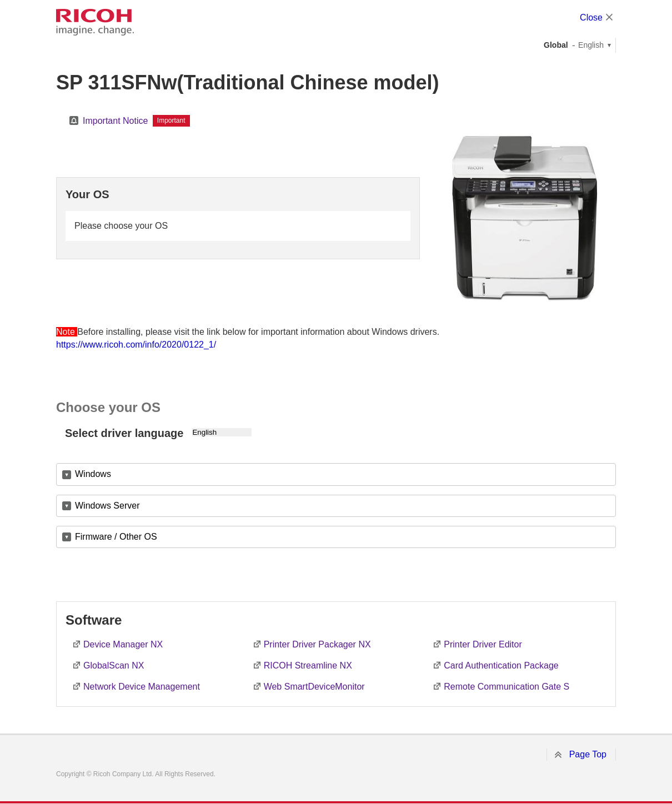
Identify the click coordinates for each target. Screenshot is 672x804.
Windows (93, 474)
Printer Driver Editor (483, 644)
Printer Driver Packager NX (317, 644)
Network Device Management (142, 687)
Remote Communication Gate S (506, 687)
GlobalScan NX (114, 665)
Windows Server (107, 506)
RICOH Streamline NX (308, 665)
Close (591, 17)
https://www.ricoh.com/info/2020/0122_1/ (136, 345)
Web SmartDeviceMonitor (314, 687)
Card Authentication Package (501, 665)
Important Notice (115, 121)
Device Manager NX (123, 644)
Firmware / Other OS (116, 537)
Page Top (588, 754)
